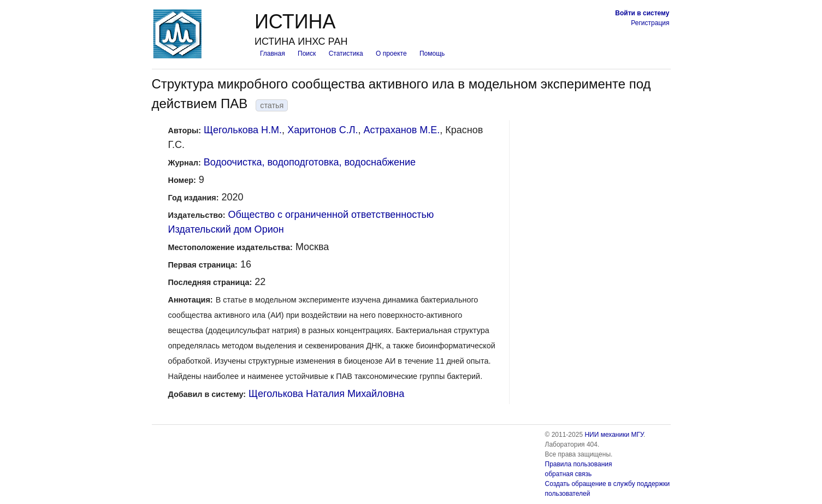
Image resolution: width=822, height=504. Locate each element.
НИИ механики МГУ (614, 435)
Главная (273, 54)
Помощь (432, 54)
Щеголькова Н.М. (243, 130)
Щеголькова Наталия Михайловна (326, 394)
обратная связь (569, 474)
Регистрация (650, 23)
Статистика (346, 54)
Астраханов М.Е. (402, 130)
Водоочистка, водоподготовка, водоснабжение (310, 162)
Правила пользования (579, 464)
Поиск (307, 54)
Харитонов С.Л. (323, 130)
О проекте (391, 54)
